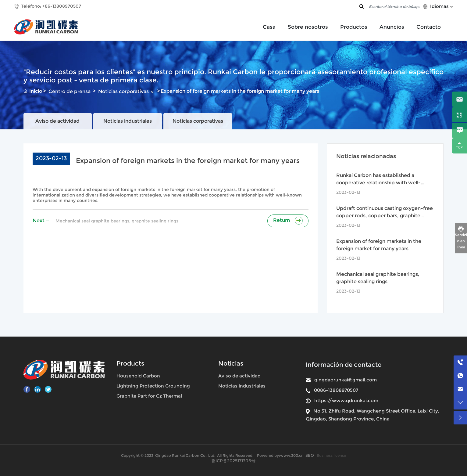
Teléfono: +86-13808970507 (51, 6)
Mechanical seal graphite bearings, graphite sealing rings (117, 221)
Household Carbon (138, 376)
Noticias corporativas (123, 91)
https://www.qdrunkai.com (346, 400)
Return (288, 220)
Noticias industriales (128, 121)
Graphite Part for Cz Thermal (149, 396)
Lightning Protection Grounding (153, 386)
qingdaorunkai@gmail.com (346, 380)
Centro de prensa (70, 91)
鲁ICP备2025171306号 (233, 461)
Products (130, 363)
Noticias (231, 363)
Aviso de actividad (57, 121)
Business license (331, 455)
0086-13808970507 (336, 390)
